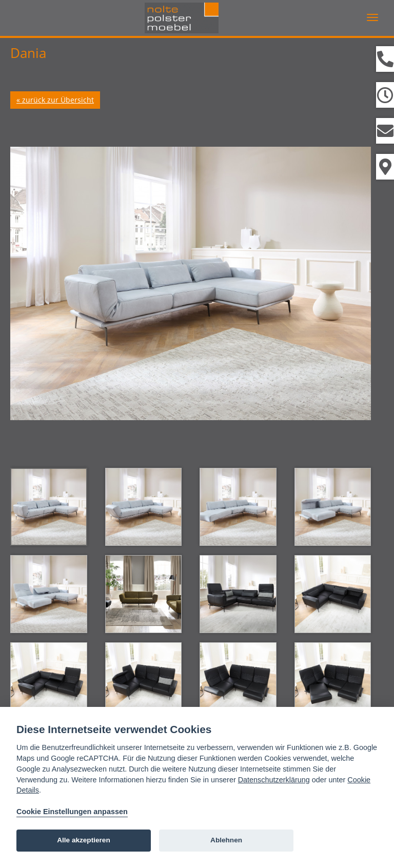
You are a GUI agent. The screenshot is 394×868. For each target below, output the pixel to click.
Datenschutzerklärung (274, 780)
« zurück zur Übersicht (55, 100)
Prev (31, 283)
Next (350, 283)
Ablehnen (226, 840)
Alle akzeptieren (84, 840)
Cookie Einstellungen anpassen (72, 812)
